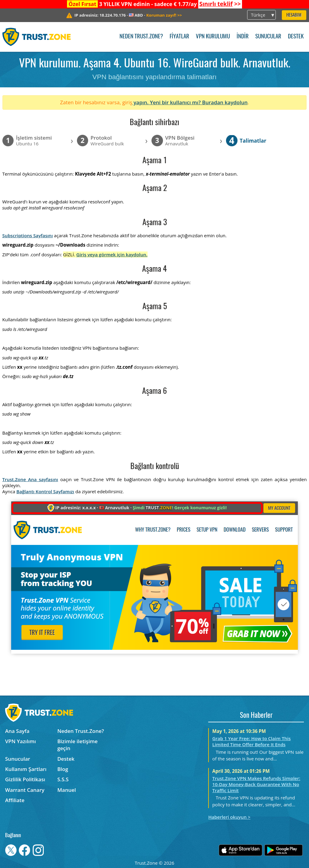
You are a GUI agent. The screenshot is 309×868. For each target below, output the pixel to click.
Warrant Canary (25, 790)
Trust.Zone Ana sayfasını (30, 479)
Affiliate (15, 800)
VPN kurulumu (213, 37)
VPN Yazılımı (21, 741)
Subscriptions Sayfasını (28, 235)
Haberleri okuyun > (229, 817)
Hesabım (294, 15)
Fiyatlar (179, 37)
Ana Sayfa (17, 731)
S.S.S (63, 779)
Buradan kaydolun (225, 102)
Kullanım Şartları (26, 769)
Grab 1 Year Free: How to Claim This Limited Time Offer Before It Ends (252, 741)
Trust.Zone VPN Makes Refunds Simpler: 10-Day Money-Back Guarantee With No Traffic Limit (256, 784)
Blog (63, 769)
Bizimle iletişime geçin (78, 745)
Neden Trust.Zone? (141, 37)
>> (220, 4)
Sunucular (268, 37)
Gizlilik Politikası (25, 779)
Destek (296, 37)
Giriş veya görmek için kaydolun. (112, 254)
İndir (243, 37)
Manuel (67, 790)
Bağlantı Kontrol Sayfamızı (45, 491)
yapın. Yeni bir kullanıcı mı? (167, 102)
